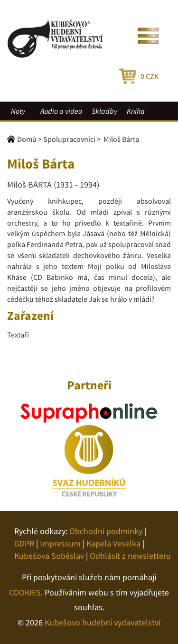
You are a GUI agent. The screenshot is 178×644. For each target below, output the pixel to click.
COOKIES (25, 592)
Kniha (136, 111)
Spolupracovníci (69, 139)
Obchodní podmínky (106, 531)
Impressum (60, 543)
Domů (27, 139)
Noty (18, 111)
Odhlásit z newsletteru (130, 556)
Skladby (104, 111)
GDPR (24, 543)
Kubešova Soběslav (49, 556)
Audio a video (61, 111)
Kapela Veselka (113, 543)
